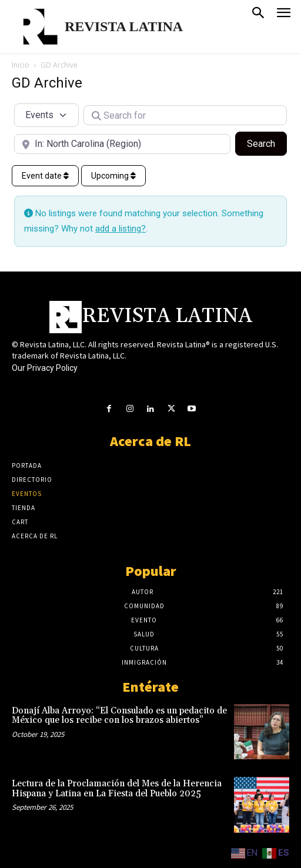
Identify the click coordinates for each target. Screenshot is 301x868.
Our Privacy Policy (45, 368)
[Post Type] (46, 115)
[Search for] (185, 115)
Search (267, 143)
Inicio (21, 65)
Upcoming (113, 176)
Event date (45, 176)
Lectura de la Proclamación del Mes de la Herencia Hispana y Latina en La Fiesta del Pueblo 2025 (117, 789)
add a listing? (121, 229)
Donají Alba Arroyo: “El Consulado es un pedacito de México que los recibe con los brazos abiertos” (119, 716)
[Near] (122, 144)
